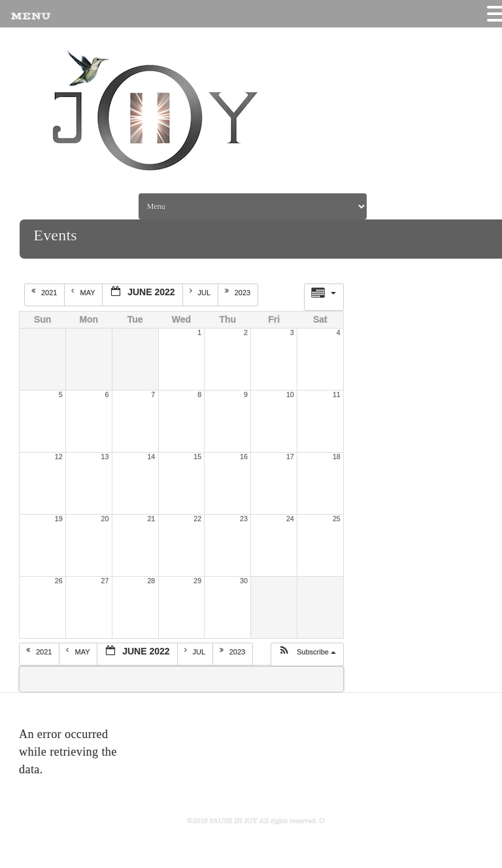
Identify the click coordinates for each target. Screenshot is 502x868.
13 (105, 457)
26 (59, 581)
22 (197, 519)
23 (244, 519)
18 (337, 457)
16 (244, 457)
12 (59, 457)
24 (290, 519)
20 (105, 519)
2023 (239, 292)
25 (337, 519)
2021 (45, 292)
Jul (201, 292)
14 (151, 457)
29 (197, 581)
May (84, 292)
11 (337, 394)
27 (105, 581)
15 (197, 457)
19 (59, 519)
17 (290, 457)
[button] (307, 654)
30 (244, 581)
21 (151, 519)
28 (151, 581)
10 (290, 394)
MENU (30, 16)
